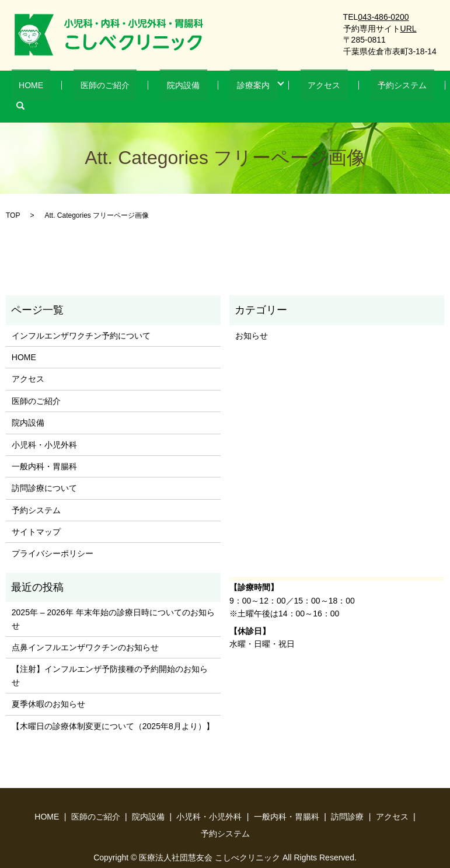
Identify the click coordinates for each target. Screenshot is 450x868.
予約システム (351, 88)
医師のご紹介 (106, 88)
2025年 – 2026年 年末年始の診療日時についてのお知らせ (113, 601)
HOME (47, 88)
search (407, 88)
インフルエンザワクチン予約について (81, 318)
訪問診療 (347, 799)
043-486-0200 (383, 17)
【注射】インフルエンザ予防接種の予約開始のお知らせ (110, 658)
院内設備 (170, 88)
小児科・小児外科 (44, 427)
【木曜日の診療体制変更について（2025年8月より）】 (113, 708)
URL (409, 29)
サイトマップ (36, 514)
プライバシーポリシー (53, 536)
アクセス (287, 88)
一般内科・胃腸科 (44, 448)
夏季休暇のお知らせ (48, 686)
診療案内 (226, 88)
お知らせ (252, 318)
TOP (13, 197)
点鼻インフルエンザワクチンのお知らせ (85, 629)
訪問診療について (44, 470)
